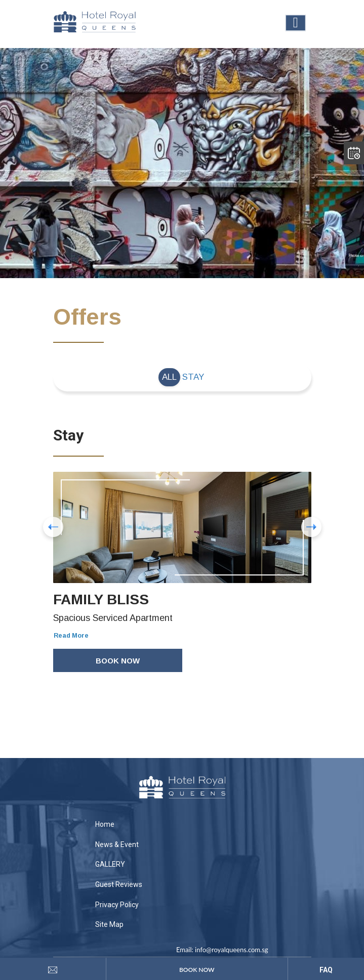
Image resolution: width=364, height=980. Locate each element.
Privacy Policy (117, 905)
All (169, 377)
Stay (193, 377)
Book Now (118, 661)
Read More (71, 636)
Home (105, 824)
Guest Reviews (119, 884)
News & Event (117, 844)
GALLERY (110, 864)
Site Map (109, 924)
